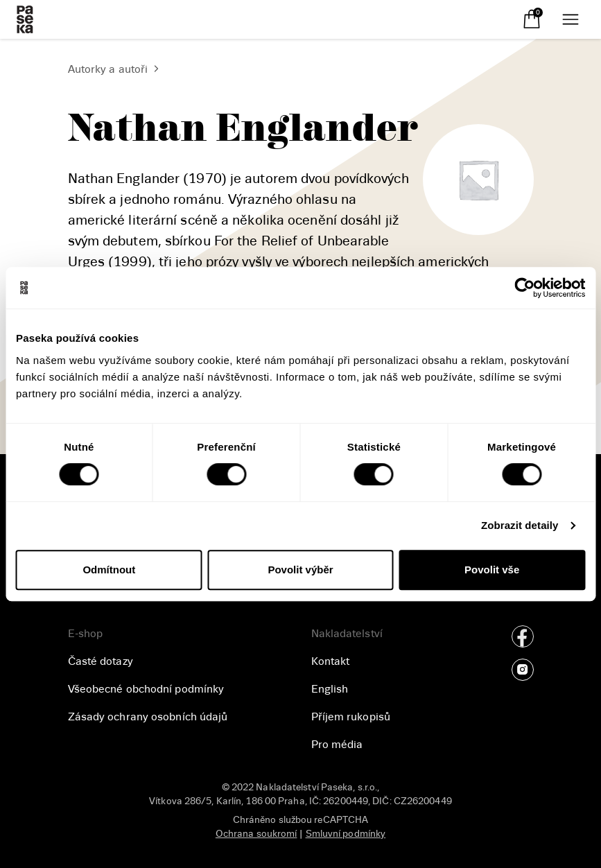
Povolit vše (492, 570)
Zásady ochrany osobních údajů (148, 717)
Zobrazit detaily (520, 525)
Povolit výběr (300, 570)
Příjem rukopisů (351, 717)
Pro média (337, 745)
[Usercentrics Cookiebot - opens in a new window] (524, 288)
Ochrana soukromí (256, 834)
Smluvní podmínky (346, 834)
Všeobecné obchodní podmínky (146, 689)
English (330, 689)
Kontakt (331, 661)
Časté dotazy (101, 661)
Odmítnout (109, 570)
